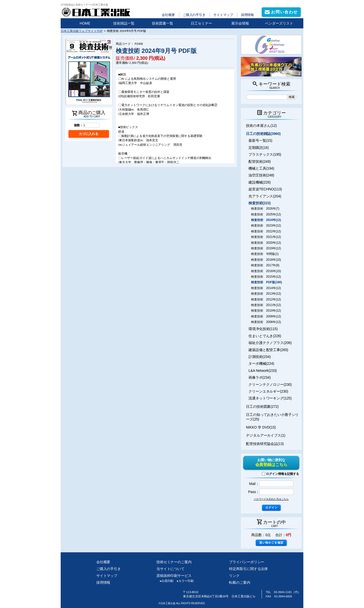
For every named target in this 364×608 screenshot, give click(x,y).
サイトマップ (223, 15)
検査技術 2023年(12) (266, 226)
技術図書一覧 (163, 23)
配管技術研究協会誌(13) (265, 444)
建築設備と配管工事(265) (268, 350)
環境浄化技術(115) (263, 329)
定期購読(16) (259, 148)
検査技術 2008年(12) (266, 322)
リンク (234, 576)
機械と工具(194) (261, 168)
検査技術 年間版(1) (265, 254)
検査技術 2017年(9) (265, 265)
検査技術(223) (260, 203)
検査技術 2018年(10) (266, 260)
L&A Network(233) (263, 371)
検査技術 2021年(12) (266, 237)
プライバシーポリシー (247, 562)
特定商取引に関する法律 (248, 569)
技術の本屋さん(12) (261, 126)
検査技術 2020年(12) (266, 243)
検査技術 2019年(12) (266, 248)
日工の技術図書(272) (262, 407)
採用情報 (247, 15)
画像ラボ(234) (260, 377)
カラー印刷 (183, 581)
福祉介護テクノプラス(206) (270, 343)
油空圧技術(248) (261, 175)
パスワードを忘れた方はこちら (271, 499)
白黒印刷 (165, 581)
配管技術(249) (260, 161)
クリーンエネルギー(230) (268, 391)
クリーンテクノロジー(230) (270, 384)
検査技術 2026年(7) (265, 209)
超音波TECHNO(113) (265, 189)
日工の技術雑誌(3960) (263, 134)
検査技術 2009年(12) (266, 316)
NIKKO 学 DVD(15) (261, 427)
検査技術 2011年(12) (266, 305)
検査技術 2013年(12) (266, 294)
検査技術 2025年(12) (266, 214)
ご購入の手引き (194, 15)
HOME (85, 23)
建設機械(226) (260, 182)
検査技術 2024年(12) (266, 220)
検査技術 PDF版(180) (266, 282)
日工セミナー (201, 23)
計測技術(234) (260, 357)
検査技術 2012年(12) (266, 299)
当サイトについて (170, 569)
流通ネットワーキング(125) (270, 398)
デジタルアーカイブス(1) (266, 435)
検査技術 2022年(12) (266, 231)
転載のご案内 (240, 582)
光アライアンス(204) (265, 196)
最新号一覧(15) (260, 140)
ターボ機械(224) (261, 363)
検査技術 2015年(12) (266, 277)
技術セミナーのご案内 (174, 562)
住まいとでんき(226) (265, 336)
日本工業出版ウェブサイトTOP (82, 31)
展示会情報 (240, 23)
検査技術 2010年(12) (266, 311)
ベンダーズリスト (279, 23)
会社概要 (168, 15)
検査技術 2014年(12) (266, 288)
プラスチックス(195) (265, 154)
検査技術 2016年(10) (266, 271)
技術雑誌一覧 (124, 23)
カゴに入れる (89, 134)
